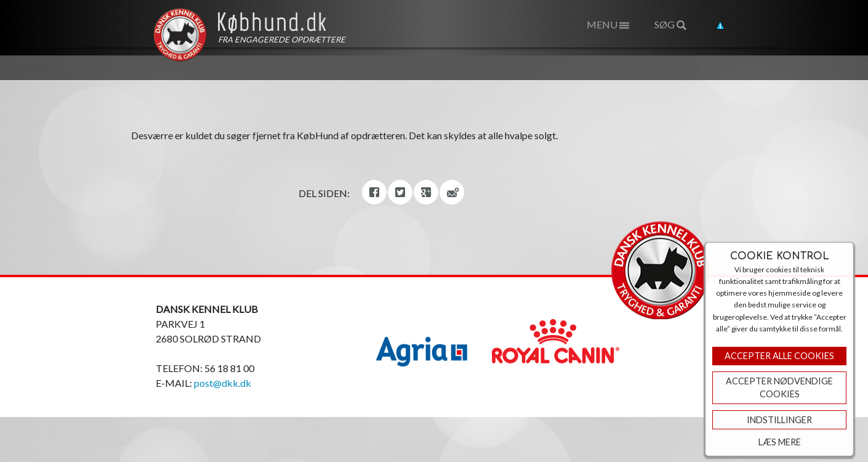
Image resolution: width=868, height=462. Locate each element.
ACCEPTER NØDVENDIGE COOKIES (779, 388)
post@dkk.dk (223, 383)
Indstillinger (779, 420)
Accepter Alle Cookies (779, 356)
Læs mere (780, 442)
